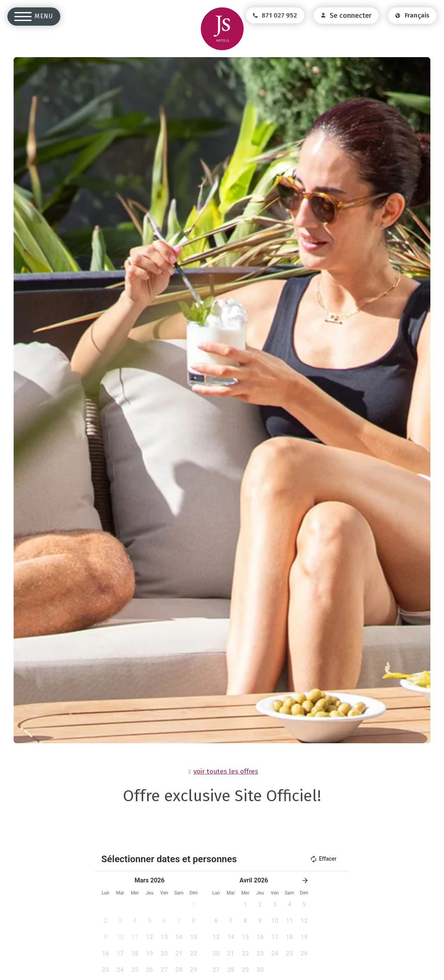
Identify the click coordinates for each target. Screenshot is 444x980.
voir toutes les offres (226, 771)
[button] (305, 880)
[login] (346, 16)
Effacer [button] (323, 859)
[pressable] (194, 923)
